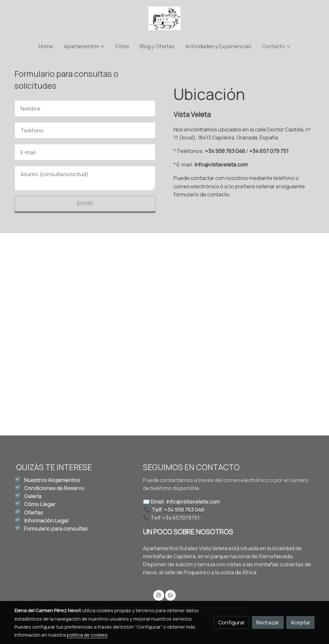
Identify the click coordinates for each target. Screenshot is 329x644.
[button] (84, 46)
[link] (164, 18)
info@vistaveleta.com (221, 164)
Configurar (231, 622)
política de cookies (87, 635)
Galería (33, 496)
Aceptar (301, 622)
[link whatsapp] (170, 595)
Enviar (85, 203)
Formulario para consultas (56, 528)
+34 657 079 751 (269, 151)
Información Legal (46, 520)
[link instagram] (159, 595)
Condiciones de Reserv (53, 488)
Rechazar (268, 622)
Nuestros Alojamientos (52, 480)
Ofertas (34, 512)
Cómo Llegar (40, 504)
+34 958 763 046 (225, 151)
